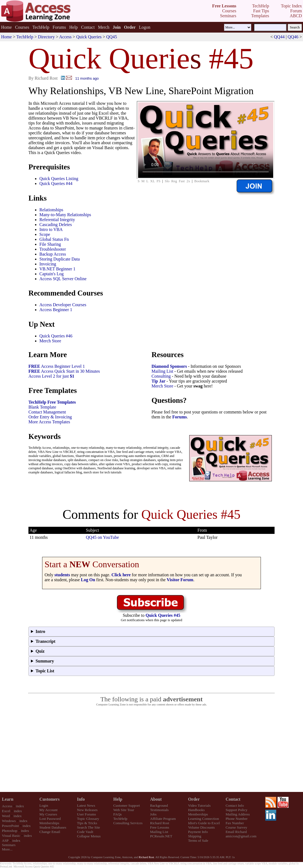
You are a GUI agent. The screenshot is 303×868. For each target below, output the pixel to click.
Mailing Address (238, 814)
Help (73, 27)
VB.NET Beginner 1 (57, 269)
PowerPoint (10, 826)
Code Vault (85, 832)
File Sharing (50, 244)
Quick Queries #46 (56, 336)
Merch (104, 27)
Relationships (51, 210)
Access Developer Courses (63, 305)
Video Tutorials (199, 805)
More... (7, 849)
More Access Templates (49, 422)
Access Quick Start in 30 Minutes (64, 371)
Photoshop (10, 831)
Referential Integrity (57, 220)
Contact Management (47, 412)
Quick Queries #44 (56, 183)
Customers (49, 799)
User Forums (87, 814)
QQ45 (112, 37)
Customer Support (126, 805)
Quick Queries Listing (59, 179)
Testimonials (159, 810)
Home (6, 27)
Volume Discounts (202, 827)
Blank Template (42, 407)
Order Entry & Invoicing (50, 417)
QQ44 (279, 37)
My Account (48, 810)
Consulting (161, 376)
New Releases (87, 810)
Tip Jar (158, 381)
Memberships (49, 823)
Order (194, 799)
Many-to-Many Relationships (65, 215)
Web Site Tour (124, 810)
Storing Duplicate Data (60, 259)
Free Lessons (160, 827)
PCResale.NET (161, 836)
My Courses (48, 814)
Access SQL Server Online (63, 279)
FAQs (117, 814)
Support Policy (237, 810)
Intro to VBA (51, 229)
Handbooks (196, 810)
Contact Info (235, 805)
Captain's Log (52, 274)
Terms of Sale (198, 840)
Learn (8, 799)
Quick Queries (89, 37)
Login (44, 805)
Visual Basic (11, 836)
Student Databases (53, 827)
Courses (22, 27)
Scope (45, 234)
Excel (6, 811)
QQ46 (293, 37)
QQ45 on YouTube (102, 537)
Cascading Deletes (56, 225)
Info (81, 799)
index (20, 806)
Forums (59, 27)
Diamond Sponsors (169, 366)
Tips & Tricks (87, 823)
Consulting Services (128, 823)
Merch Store (50, 341)
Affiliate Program (163, 819)
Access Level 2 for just (51, 376)
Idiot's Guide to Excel (204, 823)
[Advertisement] (152, 749)
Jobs (153, 814)
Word (6, 816)
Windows (9, 821)
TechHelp (41, 27)
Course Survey (236, 827)
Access (65, 37)
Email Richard (236, 832)
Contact (88, 27)
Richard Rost (160, 823)
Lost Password (50, 819)
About (156, 799)
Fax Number (235, 823)
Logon (145, 27)
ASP (5, 840)
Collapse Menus (89, 836)
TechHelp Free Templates (52, 402)
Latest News (86, 805)
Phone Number (237, 819)
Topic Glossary (88, 819)
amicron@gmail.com (241, 836)
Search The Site (89, 827)
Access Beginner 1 (56, 310)
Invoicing (48, 264)
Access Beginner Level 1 (57, 366)
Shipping (195, 836)
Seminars (9, 845)
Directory (46, 37)
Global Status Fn (54, 239)
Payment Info (198, 832)
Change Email (50, 832)
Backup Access (53, 254)
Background (159, 805)
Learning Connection (204, 819)
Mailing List (162, 371)
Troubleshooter (53, 249)
